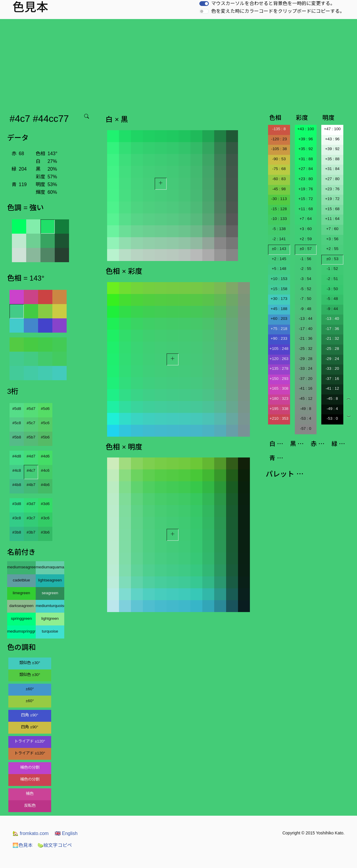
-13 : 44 (306, 319)
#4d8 (17, 456)
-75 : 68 (279, 169)
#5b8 (17, 437)
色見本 (23, 845)
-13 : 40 (332, 319)
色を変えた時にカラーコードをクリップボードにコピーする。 (278, 11)
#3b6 (45, 532)
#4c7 (31, 470)
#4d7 (31, 456)
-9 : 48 (306, 309)
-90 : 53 (279, 159)
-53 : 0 (332, 418)
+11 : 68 (306, 209)
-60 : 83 (279, 179)
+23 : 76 (332, 189)
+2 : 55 (332, 249)
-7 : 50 (306, 299)
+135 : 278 (279, 368)
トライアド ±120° (30, 741)
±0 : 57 (306, 249)
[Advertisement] (180, 64)
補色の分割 (30, 767)
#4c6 (45, 470)
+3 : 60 (306, 229)
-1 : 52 (332, 269)
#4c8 (17, 470)
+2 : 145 (279, 259)
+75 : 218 (279, 329)
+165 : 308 (279, 388)
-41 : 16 (306, 388)
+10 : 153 (279, 279)
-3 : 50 (332, 289)
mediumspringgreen (21, 631)
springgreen (21, 618)
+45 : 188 (279, 309)
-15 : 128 (279, 209)
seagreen (50, 593)
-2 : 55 (306, 269)
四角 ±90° (30, 715)
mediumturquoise (50, 606)
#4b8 (17, 485)
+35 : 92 (306, 149)
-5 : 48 (332, 299)
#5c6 (45, 423)
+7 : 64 (306, 219)
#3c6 (45, 518)
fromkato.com (30, 833)
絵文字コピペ (55, 845)
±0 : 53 (332, 259)
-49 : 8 (306, 409)
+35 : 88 (332, 159)
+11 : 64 (332, 219)
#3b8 (17, 532)
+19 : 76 (306, 189)
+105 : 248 (279, 349)
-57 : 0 (306, 429)
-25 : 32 (306, 349)
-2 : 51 (332, 279)
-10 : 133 (279, 219)
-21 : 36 (306, 338)
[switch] (204, 4)
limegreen (22, 593)
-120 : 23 (279, 139)
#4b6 (45, 485)
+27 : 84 (306, 169)
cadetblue (21, 580)
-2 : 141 (279, 239)
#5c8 (17, 423)
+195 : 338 (279, 409)
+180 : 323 (279, 398)
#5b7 (31, 437)
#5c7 (31, 423)
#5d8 (17, 409)
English (66, 833)
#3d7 (31, 504)
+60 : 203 (279, 319)
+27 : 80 (332, 179)
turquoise (50, 631)
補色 (30, 794)
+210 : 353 (279, 418)
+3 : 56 (332, 239)
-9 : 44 (332, 309)
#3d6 (45, 504)
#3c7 (31, 518)
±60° (30, 689)
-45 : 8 (332, 398)
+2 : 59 (306, 239)
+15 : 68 (332, 209)
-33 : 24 (306, 368)
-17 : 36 (332, 329)
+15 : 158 (279, 289)
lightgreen (50, 618)
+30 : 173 (279, 299)
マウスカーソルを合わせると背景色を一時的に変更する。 (273, 3)
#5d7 (31, 409)
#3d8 (17, 504)
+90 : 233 (279, 338)
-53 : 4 (306, 418)
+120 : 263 (279, 359)
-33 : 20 (332, 368)
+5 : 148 (279, 269)
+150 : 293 (279, 379)
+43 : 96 (332, 139)
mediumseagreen (21, 567)
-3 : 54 (306, 279)
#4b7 (31, 485)
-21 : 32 (332, 338)
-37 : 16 (332, 379)
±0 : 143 (279, 249)
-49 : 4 (332, 409)
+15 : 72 (306, 199)
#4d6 (45, 456)
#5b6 (45, 437)
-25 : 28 (332, 349)
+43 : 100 (306, 129)
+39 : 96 (306, 139)
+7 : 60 (332, 229)
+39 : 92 (332, 149)
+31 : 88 (306, 159)
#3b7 (31, 532)
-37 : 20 (306, 379)
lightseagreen (50, 580)
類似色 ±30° (30, 663)
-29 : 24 (332, 359)
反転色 (30, 805)
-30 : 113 (279, 199)
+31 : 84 (332, 169)
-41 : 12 (332, 388)
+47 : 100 (332, 129)
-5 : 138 (279, 229)
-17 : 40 (306, 329)
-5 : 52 (306, 289)
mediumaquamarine (50, 567)
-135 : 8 (279, 129)
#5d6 (45, 409)
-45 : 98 (279, 189)
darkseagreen (21, 606)
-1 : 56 (306, 259)
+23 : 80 (306, 179)
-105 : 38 (279, 149)
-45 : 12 (306, 398)
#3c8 (17, 518)
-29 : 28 (306, 359)
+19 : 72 (332, 199)
